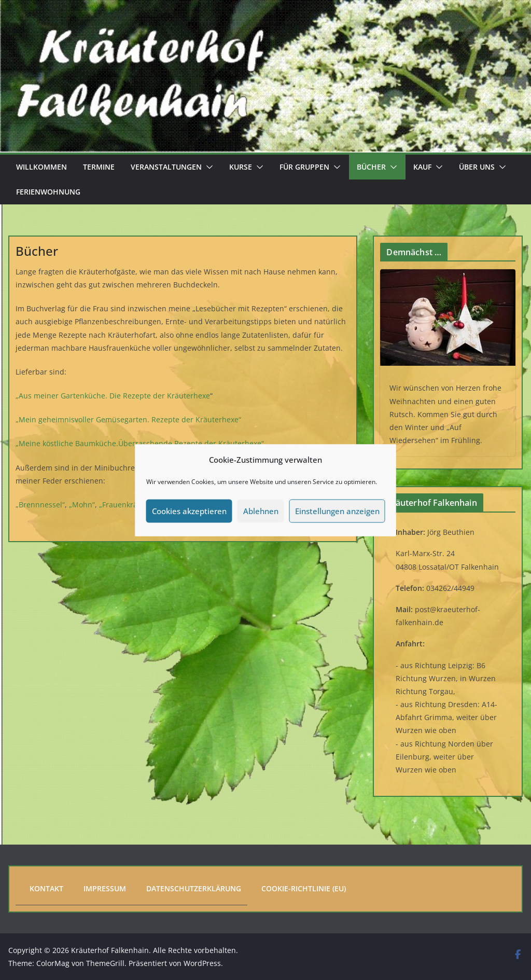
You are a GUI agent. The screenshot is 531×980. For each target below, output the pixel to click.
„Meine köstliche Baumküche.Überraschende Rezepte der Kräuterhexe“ (140, 443)
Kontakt (46, 888)
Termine (99, 167)
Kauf (422, 167)
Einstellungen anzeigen (337, 511)
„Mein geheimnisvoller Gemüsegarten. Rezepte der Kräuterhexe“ (128, 419)
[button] (207, 167)
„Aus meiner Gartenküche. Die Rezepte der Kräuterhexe (113, 396)
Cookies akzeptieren (189, 511)
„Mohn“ (82, 505)
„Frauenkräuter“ (127, 505)
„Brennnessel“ (40, 505)
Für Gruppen (304, 167)
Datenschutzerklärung (194, 888)
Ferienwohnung (48, 192)
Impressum (105, 888)
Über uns (477, 167)
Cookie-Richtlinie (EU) (304, 888)
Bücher (371, 167)
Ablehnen (261, 511)
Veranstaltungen (166, 167)
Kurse (241, 167)
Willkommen (41, 167)
